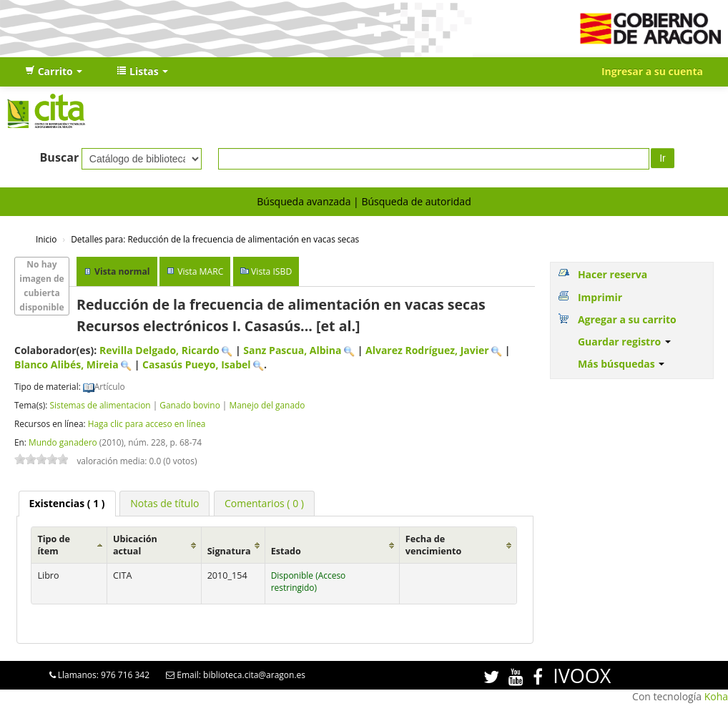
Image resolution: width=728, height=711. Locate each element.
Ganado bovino (190, 405)
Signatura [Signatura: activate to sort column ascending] (229, 551)
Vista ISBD (271, 271)
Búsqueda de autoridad (416, 201)
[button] (54, 72)
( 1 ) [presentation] (67, 503)
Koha (716, 696)
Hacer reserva (613, 274)
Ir (663, 158)
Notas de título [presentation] (164, 503)
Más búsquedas (621, 364)
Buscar (60, 157)
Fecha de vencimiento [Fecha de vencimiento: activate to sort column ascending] (433, 545)
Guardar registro (624, 342)
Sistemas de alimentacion (100, 405)
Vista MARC (200, 271)
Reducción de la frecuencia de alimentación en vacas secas (215, 239)
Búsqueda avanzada (304, 201)
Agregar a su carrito (627, 319)
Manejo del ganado (267, 405)
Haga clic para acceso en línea (147, 423)
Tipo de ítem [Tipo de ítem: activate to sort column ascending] (54, 545)
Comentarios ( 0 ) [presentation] (264, 503)
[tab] (67, 504)
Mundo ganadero (63, 442)
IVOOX (582, 676)
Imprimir (600, 297)
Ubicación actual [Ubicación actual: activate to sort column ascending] (135, 545)
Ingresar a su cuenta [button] (652, 71)
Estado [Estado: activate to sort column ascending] (286, 551)
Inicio (46, 239)
